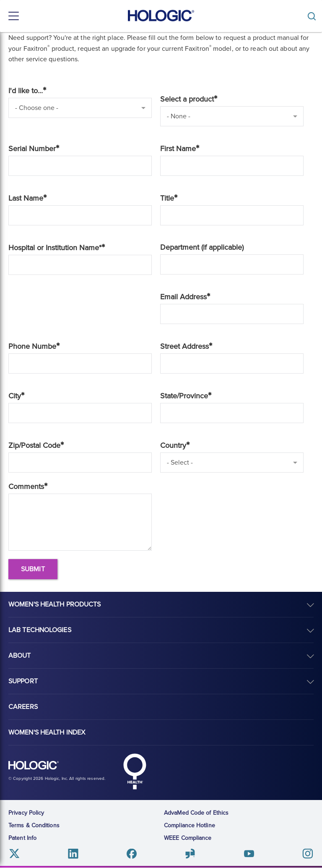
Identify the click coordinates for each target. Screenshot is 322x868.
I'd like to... (26, 91)
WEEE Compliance (188, 838)
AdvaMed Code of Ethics (196, 813)
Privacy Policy (26, 813)
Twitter (14, 854)
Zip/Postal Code (34, 445)
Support (23, 681)
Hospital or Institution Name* (55, 248)
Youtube (249, 854)
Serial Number (32, 149)
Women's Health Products (55, 604)
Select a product (187, 99)
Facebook (132, 854)
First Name (178, 149)
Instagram (308, 854)
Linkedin (73, 854)
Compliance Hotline (190, 825)
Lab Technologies (40, 630)
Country (173, 445)
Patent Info (22, 838)
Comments (26, 486)
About (20, 656)
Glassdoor (190, 854)
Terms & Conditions (34, 825)
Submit (33, 569)
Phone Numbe (32, 346)
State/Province (184, 396)
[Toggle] (314, 16)
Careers (23, 707)
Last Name (26, 198)
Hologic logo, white (34, 766)
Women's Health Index (47, 732)
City (15, 396)
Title (167, 198)
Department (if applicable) (202, 247)
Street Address (184, 346)
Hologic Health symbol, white (135, 771)
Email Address (183, 297)
